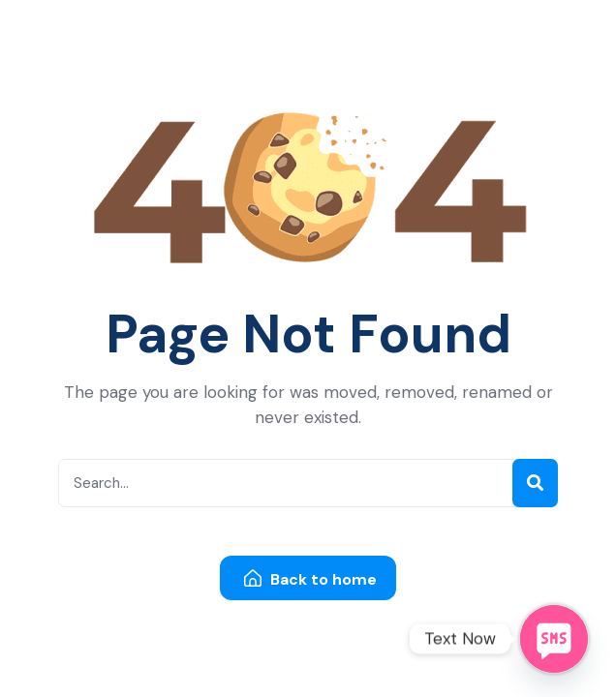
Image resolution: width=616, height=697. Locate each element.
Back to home (310, 579)
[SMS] (554, 639)
